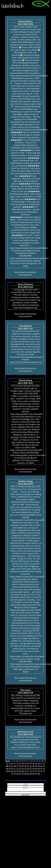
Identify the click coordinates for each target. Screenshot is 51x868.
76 (41, 771)
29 (36, 764)
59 (36, 769)
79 (15, 774)
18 (7, 764)
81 (20, 774)
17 (45, 761)
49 (10, 769)
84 (28, 774)
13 (34, 761)
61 (41, 769)
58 (33, 769)
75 (39, 771)
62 (44, 769)
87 (36, 774)
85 (31, 774)
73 (33, 771)
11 (29, 761)
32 (44, 764)
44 (36, 766)
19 (10, 764)
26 (28, 764)
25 (25, 764)
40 (25, 766)
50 (12, 769)
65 (12, 771)
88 (39, 774)
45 (39, 766)
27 (31, 764)
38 (20, 766)
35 (12, 766)
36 (15, 766)
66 (15, 771)
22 (17, 764)
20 (12, 764)
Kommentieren (25, 275)
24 (23, 764)
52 (17, 769)
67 (17, 771)
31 (41, 764)
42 (31, 766)
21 (15, 764)
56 (28, 769)
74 (36, 771)
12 (31, 761)
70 (25, 771)
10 (26, 761)
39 (23, 766)
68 (20, 771)
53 (20, 769)
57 (31, 769)
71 (28, 771)
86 (33, 774)
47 (44, 766)
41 (28, 766)
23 (20, 764)
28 (33, 764)
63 (7, 771)
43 (33, 766)
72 (31, 771)
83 (25, 774)
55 (25, 769)
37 (17, 766)
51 (15, 769)
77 (44, 771)
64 (10, 771)
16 (42, 761)
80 (17, 774)
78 (12, 774)
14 (37, 761)
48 (7, 769)
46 (41, 766)
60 (39, 769)
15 (39, 761)
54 (23, 769)
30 (39, 764)
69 (23, 771)
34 (10, 766)
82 (23, 774)
